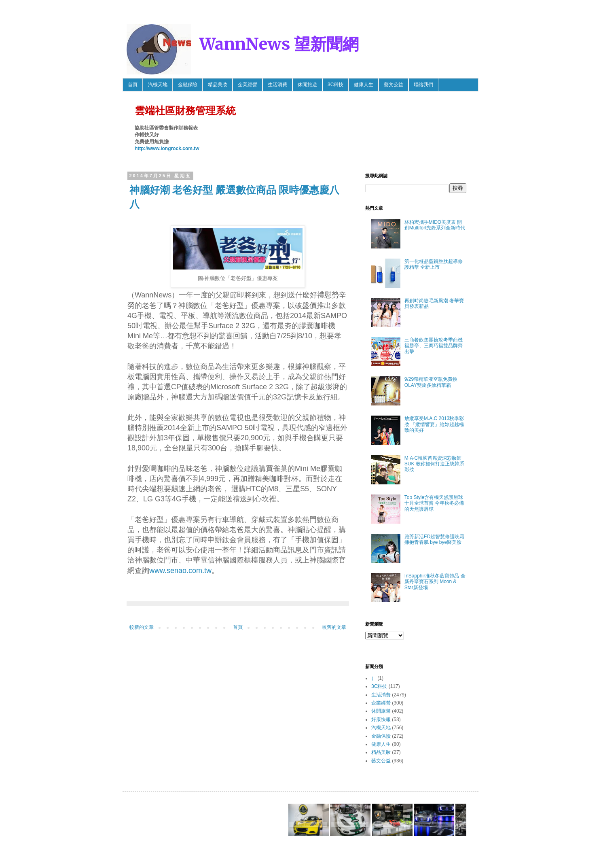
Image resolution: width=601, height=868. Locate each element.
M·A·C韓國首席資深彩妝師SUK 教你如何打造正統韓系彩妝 (434, 464)
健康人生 (364, 85)
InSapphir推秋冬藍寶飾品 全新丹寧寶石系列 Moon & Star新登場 (435, 582)
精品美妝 (218, 85)
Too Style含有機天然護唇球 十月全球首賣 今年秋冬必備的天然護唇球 (434, 503)
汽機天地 (158, 85)
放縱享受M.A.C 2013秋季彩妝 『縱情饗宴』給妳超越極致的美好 (434, 424)
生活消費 (277, 85)
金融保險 (188, 85)
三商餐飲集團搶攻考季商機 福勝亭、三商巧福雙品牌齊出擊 (436, 346)
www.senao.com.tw (180, 571)
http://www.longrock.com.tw (167, 149)
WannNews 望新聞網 (279, 44)
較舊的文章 (334, 627)
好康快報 (381, 719)
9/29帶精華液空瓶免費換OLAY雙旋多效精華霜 (431, 382)
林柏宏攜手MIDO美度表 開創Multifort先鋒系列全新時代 (435, 225)
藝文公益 (394, 85)
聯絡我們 (423, 85)
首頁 (133, 85)
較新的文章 (142, 627)
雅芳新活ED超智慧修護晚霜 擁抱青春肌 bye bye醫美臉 (435, 539)
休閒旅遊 (307, 85)
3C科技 (335, 85)
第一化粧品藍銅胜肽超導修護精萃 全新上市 (434, 264)
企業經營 (248, 85)
